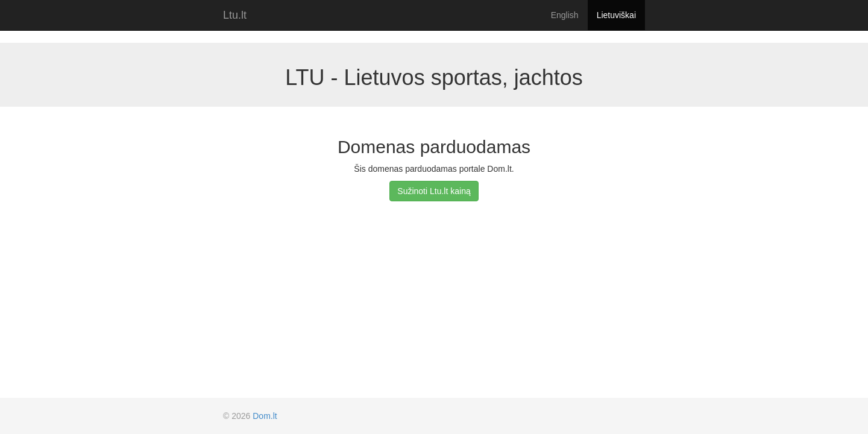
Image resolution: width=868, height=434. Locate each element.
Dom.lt (265, 416)
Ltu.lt (235, 15)
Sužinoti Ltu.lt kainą (434, 191)
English (565, 15)
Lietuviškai (616, 15)
